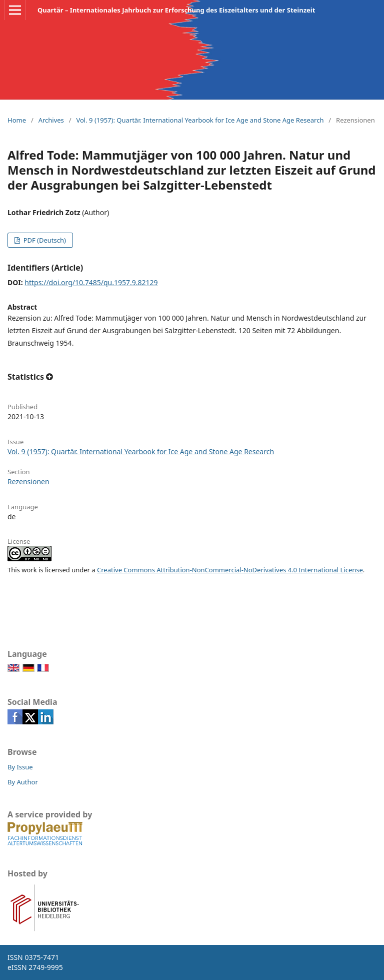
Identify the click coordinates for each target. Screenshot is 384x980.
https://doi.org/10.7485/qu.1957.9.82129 (91, 282)
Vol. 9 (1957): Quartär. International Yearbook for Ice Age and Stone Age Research (200, 120)
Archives (51, 120)
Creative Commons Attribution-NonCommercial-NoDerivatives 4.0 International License (230, 570)
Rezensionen (28, 481)
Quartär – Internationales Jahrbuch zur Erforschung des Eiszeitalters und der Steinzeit (176, 10)
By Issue (20, 767)
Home (17, 120)
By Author (23, 782)
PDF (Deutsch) (44, 240)
